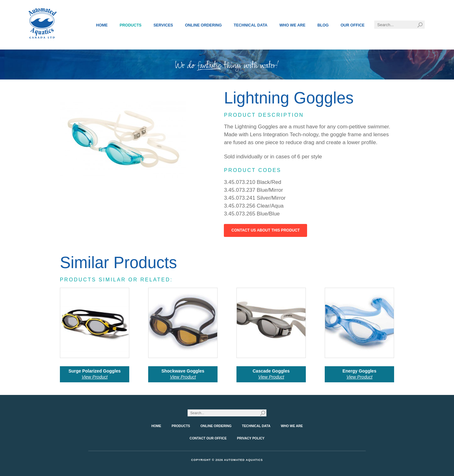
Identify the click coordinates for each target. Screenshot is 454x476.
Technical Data (250, 25)
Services (163, 25)
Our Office (352, 25)
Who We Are (292, 25)
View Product (95, 377)
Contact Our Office (208, 438)
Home (102, 25)
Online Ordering (204, 25)
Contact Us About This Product (266, 230)
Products (130, 25)
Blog (323, 25)
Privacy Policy (251, 438)
